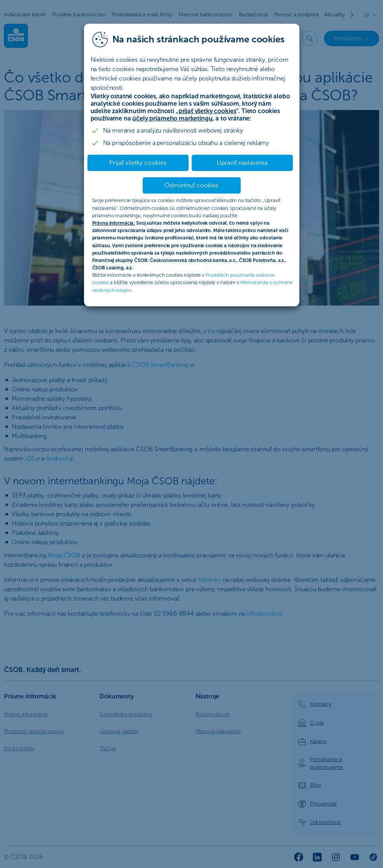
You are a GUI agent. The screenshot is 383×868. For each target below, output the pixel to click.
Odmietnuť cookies (191, 185)
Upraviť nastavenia (242, 163)
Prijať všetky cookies (138, 163)
